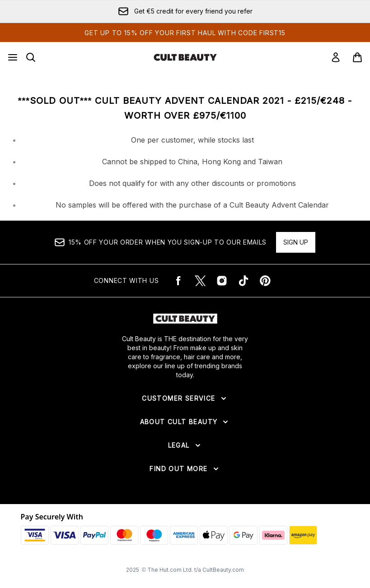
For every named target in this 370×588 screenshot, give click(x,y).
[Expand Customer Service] (185, 398)
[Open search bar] (31, 57)
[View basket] (357, 57)
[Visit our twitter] (200, 281)
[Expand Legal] (185, 445)
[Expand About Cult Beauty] (185, 422)
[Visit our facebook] (178, 281)
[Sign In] (336, 57)
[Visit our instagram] (222, 281)
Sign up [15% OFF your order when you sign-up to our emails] (296, 242)
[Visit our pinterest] (265, 281)
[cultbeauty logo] (185, 57)
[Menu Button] (13, 57)
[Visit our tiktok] (244, 281)
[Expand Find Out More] (185, 469)
